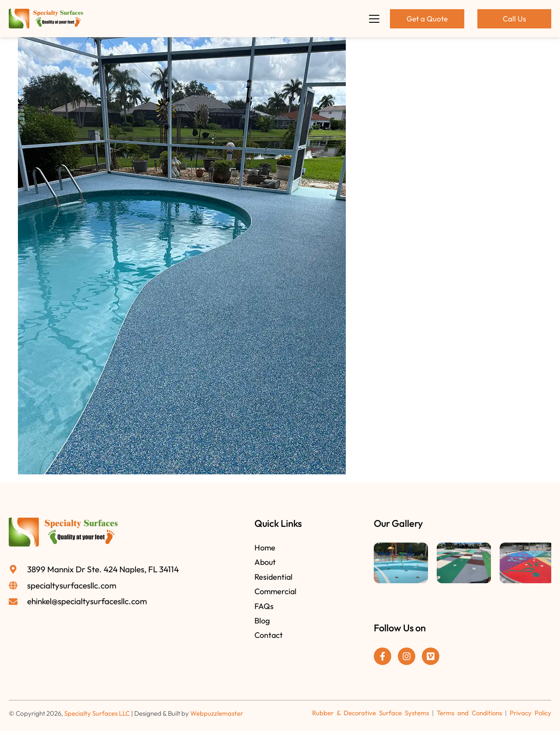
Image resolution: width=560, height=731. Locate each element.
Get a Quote (427, 19)
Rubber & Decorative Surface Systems (370, 713)
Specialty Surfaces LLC (97, 713)
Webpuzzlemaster (217, 713)
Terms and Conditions (469, 713)
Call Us (514, 19)
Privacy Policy (530, 713)
